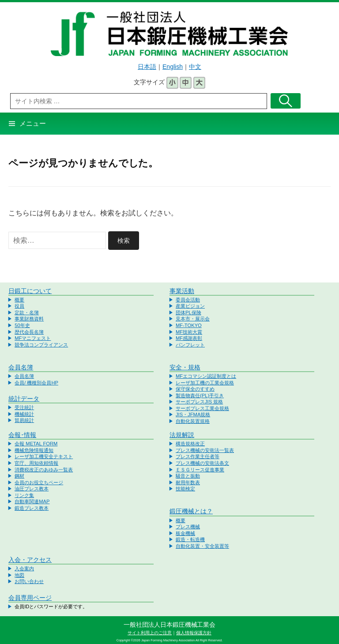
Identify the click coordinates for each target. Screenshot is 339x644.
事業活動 (182, 291)
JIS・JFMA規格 (193, 414)
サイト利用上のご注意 (150, 633)
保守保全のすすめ (195, 389)
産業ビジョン (190, 306)
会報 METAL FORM (36, 444)
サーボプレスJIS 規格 (199, 402)
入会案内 (24, 569)
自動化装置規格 (193, 421)
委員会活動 (188, 300)
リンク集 (24, 495)
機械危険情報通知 (34, 450)
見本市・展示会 (193, 319)
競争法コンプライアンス (41, 345)
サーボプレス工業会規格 (202, 408)
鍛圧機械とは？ (191, 511)
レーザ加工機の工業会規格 (205, 383)
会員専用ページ (30, 598)
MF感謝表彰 (189, 338)
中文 (195, 67)
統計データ (24, 399)
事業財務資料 (29, 319)
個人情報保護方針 (194, 633)
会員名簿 (21, 367)
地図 (19, 575)
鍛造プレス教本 (32, 508)
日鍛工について (30, 291)
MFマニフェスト (33, 338)
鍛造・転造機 (190, 539)
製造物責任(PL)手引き (200, 395)
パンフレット (190, 345)
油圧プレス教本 (32, 489)
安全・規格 (185, 367)
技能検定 (185, 489)
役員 (19, 306)
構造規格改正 (190, 444)
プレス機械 (188, 527)
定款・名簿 (27, 313)
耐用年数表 (188, 482)
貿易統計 (24, 420)
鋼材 (19, 476)
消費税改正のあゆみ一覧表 (44, 470)
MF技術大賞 (189, 332)
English (173, 67)
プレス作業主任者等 (198, 456)
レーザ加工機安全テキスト (44, 456)
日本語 (147, 67)
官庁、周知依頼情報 (36, 463)
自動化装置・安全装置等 (202, 546)
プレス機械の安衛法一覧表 (205, 450)
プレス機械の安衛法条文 (202, 463)
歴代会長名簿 (29, 332)
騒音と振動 (188, 476)
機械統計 (24, 414)
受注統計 (24, 407)
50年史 (22, 325)
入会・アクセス (30, 560)
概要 (19, 300)
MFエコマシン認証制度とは (206, 376)
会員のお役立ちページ (39, 482)
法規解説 (182, 435)
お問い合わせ (29, 581)
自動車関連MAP (32, 501)
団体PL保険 (188, 313)
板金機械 (185, 533)
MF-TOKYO (189, 325)
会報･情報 (22, 435)
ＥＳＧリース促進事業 (200, 470)
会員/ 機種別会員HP (36, 383)
